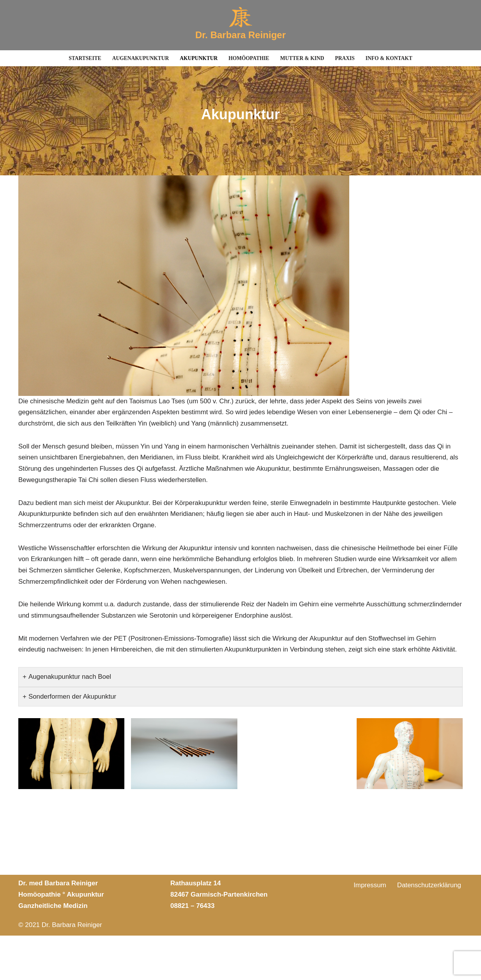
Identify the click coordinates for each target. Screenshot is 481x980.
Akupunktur (199, 58)
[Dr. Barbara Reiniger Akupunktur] (240, 25)
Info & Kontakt (390, 58)
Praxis (346, 58)
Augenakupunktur (140, 58)
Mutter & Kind (302, 58)
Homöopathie (249, 58)
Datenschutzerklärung (429, 930)
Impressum (370, 930)
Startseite (84, 58)
